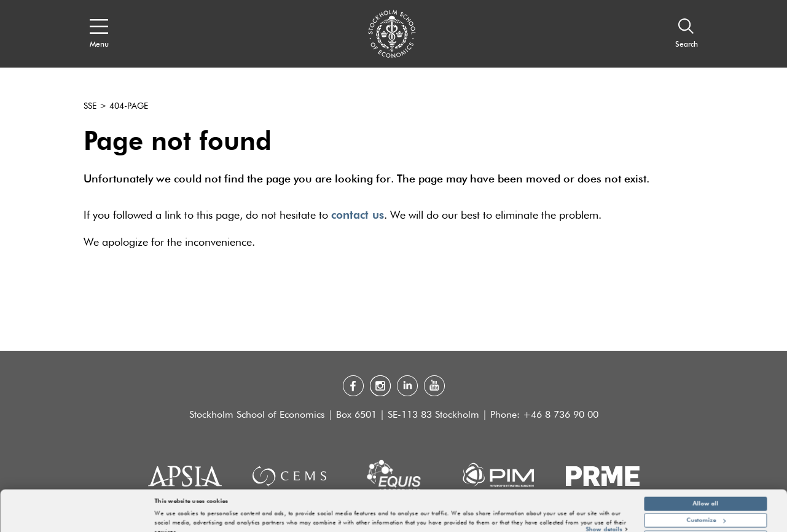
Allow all (706, 483)
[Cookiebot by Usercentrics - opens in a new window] (80, 519)
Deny (706, 517)
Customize (706, 501)
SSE (90, 106)
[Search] (687, 34)
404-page (129, 106)
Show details (604, 509)
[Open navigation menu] (99, 34)
